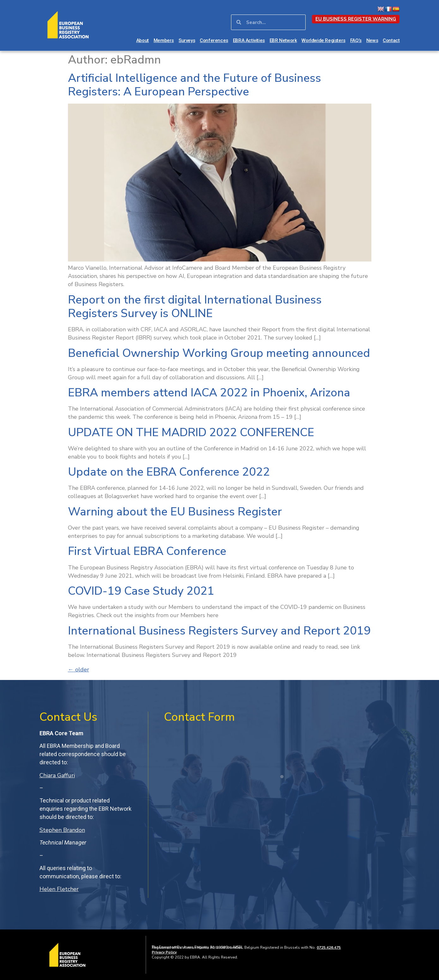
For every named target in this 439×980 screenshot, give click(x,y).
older (79, 670)
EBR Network (283, 40)
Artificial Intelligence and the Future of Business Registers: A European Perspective (195, 85)
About (143, 40)
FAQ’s (356, 40)
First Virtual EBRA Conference (147, 551)
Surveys (187, 40)
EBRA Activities (249, 40)
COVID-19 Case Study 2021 (141, 591)
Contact (391, 40)
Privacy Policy (164, 952)
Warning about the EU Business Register (175, 512)
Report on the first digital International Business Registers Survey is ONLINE (195, 307)
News (372, 40)
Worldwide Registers (323, 40)
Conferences (214, 40)
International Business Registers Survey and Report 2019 (219, 631)
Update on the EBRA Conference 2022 (169, 472)
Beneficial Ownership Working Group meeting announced (219, 353)
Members (164, 40)
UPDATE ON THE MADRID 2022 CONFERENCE (191, 433)
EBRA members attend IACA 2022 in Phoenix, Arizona (209, 393)
